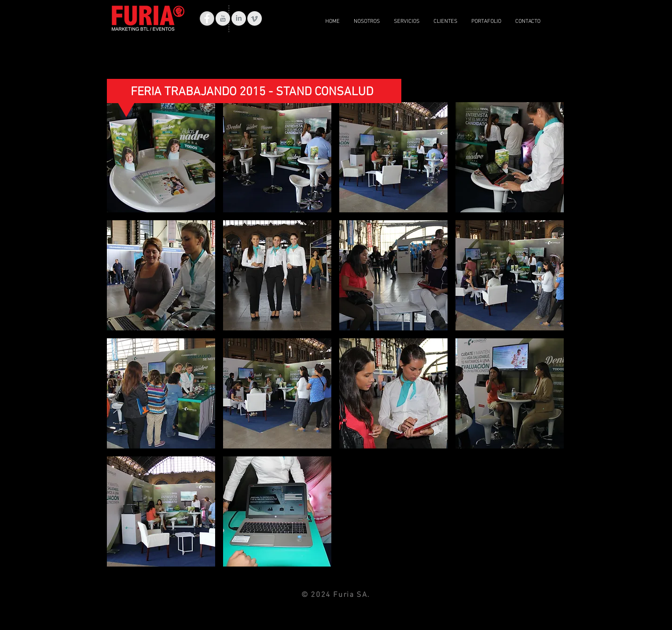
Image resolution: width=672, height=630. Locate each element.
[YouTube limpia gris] (223, 18)
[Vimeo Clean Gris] (255, 18)
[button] (161, 157)
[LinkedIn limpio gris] (239, 18)
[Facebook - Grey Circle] (207, 18)
